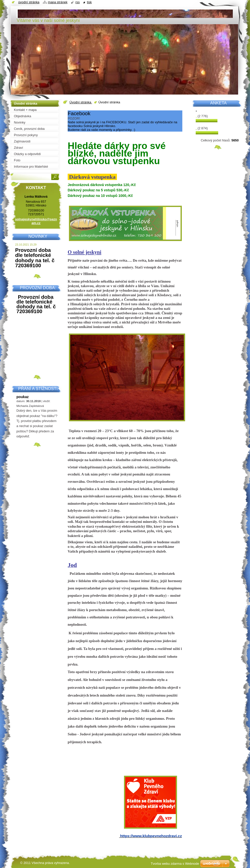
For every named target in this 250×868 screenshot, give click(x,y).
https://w (128, 836)
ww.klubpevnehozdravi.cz (159, 836)
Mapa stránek (58, 2)
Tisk (89, 2)
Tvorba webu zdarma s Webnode (175, 864)
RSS (78, 2)
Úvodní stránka (81, 102)
